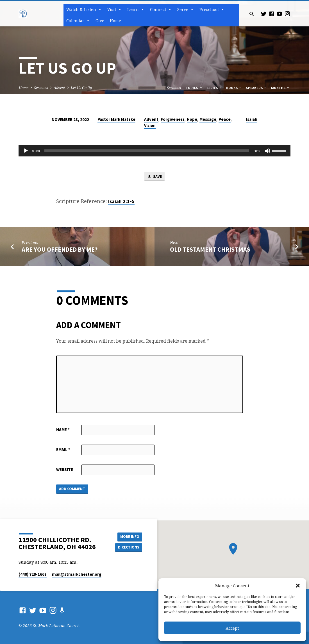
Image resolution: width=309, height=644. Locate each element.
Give (100, 21)
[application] (154, 151)
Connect (161, 10)
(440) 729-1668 (33, 574)
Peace (225, 119)
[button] (298, 586)
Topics (194, 88)
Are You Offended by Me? (60, 250)
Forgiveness (173, 119)
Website (65, 470)
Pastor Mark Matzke (116, 119)
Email (63, 450)
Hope (192, 119)
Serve (186, 10)
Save (154, 177)
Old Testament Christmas (210, 250)
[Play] (26, 151)
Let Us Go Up (81, 88)
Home (115, 21)
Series (214, 88)
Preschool (212, 10)
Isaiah (252, 119)
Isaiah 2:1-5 (121, 202)
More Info (128, 536)
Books (234, 88)
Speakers (257, 88)
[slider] (147, 151)
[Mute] (267, 151)
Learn (136, 10)
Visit (114, 10)
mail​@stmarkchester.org (77, 574)
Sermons (41, 88)
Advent (59, 88)
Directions (128, 548)
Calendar (78, 21)
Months (281, 88)
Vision (150, 125)
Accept (232, 628)
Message (208, 119)
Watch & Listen (84, 10)
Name (63, 430)
